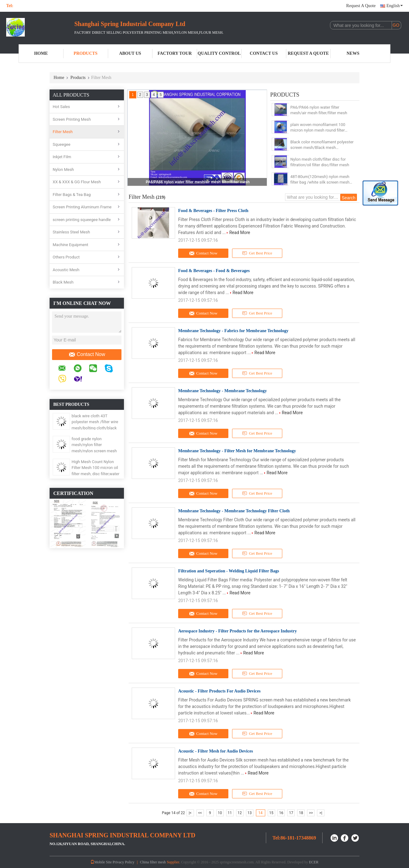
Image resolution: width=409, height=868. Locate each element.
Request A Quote (361, 6)
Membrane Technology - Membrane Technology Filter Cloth (234, 511)
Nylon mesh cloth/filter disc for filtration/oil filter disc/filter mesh (320, 162)
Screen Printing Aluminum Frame (82, 207)
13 (250, 813)
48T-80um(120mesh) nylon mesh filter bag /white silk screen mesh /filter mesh (320, 180)
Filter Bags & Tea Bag (72, 195)
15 (271, 813)
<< (200, 813)
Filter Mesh (63, 132)
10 (220, 813)
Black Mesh (63, 282)
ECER (314, 862)
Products (86, 53)
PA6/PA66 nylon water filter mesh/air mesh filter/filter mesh (198, 182)
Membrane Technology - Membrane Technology (222, 391)
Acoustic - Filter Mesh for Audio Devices (215, 751)
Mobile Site (101, 862)
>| (321, 813)
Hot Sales (61, 107)
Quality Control (219, 53)
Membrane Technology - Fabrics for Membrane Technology (233, 331)
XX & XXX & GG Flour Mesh (77, 182)
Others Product (66, 257)
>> (311, 813)
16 (281, 813)
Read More (240, 232)
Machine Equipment (70, 245)
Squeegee (62, 144)
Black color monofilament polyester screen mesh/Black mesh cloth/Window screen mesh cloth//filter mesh (322, 145)
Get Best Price (257, 253)
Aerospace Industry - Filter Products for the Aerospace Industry (237, 631)
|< (190, 813)
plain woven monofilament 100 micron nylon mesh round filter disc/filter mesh (318, 128)
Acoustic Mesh (66, 270)
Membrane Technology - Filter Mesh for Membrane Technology (237, 451)
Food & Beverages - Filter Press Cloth (213, 211)
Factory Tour (174, 53)
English (395, 6)
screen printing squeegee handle (82, 220)
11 (230, 813)
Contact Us (264, 53)
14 (261, 813)
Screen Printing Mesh (72, 119)
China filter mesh (153, 862)
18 (301, 813)
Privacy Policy (123, 862)
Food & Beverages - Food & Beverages (214, 271)
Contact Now (87, 354)
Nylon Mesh (63, 169)
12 (240, 813)
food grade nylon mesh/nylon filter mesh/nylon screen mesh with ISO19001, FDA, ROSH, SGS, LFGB (96, 451)
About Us (130, 53)
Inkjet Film (62, 157)
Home (41, 53)
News (353, 53)
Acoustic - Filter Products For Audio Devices (219, 691)
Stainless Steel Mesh (71, 232)
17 (291, 813)
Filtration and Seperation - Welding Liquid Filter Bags (229, 571)
